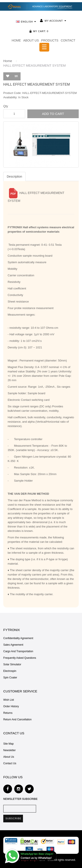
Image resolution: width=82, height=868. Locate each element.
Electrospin (10, 671)
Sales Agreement (13, 645)
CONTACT (68, 40)
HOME (16, 40)
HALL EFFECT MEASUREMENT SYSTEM (35, 65)
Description (14, 176)
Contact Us (10, 763)
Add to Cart (53, 114)
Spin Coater (10, 678)
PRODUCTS (50, 40)
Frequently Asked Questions (20, 658)
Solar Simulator (12, 664)
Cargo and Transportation (18, 651)
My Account (54, 21)
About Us (9, 757)
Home (8, 61)
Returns (8, 713)
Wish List (9, 700)
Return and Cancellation (17, 719)
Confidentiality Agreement (18, 638)
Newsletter (10, 750)
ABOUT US (31, 40)
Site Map (8, 744)
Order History (11, 706)
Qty (6, 106)
